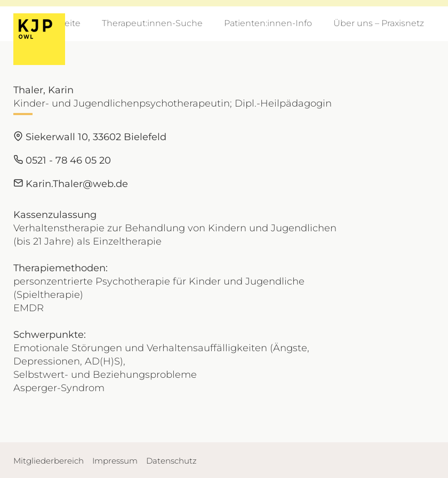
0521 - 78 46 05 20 (62, 160)
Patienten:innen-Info (268, 23)
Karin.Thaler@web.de (71, 184)
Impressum (115, 461)
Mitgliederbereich (49, 461)
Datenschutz (171, 461)
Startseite (61, 23)
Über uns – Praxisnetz (379, 23)
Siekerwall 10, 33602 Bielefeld (90, 137)
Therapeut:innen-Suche (152, 23)
